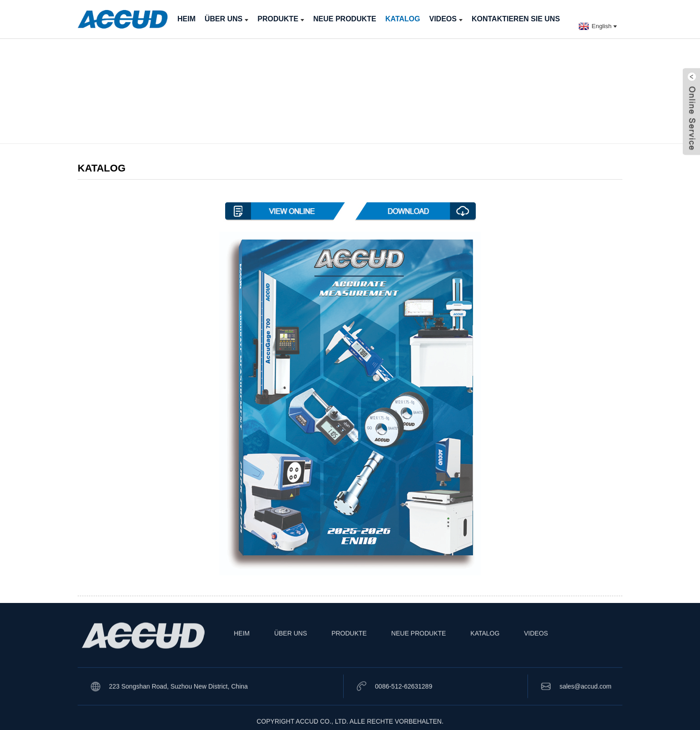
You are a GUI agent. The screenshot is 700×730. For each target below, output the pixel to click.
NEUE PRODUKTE (345, 19)
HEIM (187, 19)
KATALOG (403, 19)
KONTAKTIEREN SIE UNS (516, 19)
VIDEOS (446, 19)
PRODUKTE (281, 19)
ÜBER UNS (227, 19)
